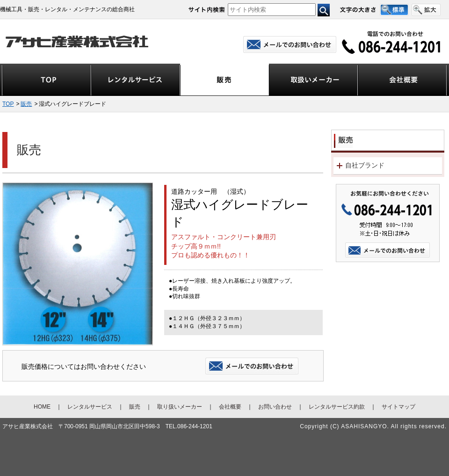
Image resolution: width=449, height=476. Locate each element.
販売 (224, 80)
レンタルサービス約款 (337, 407)
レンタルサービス (136, 80)
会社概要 (402, 80)
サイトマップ (398, 407)
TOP (47, 80)
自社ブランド (365, 165)
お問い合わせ (275, 407)
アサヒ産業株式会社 (78, 41)
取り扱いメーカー (180, 407)
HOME (42, 407)
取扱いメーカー (313, 80)
